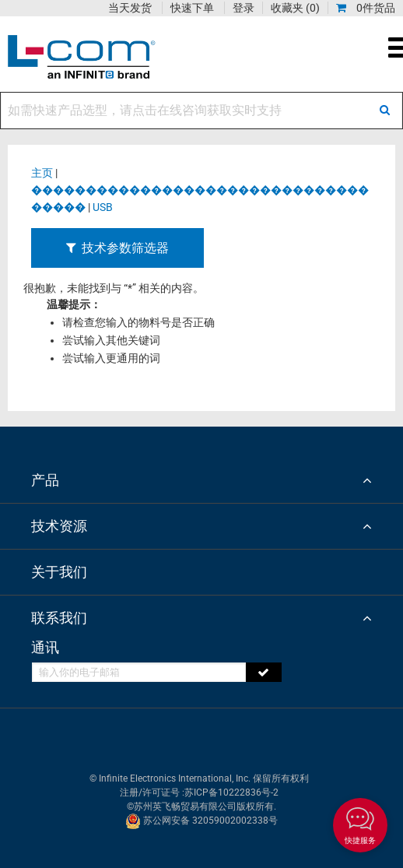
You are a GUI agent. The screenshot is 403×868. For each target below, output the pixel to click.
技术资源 (59, 526)
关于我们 (59, 572)
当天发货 (130, 8)
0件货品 (366, 8)
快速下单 (192, 8)
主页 (42, 173)
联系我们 (59, 618)
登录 (244, 8)
